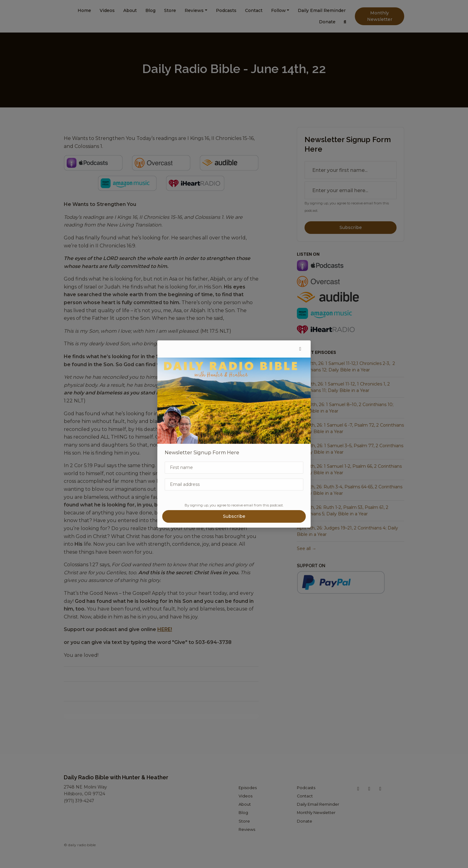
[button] (300, 349)
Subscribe (234, 516)
